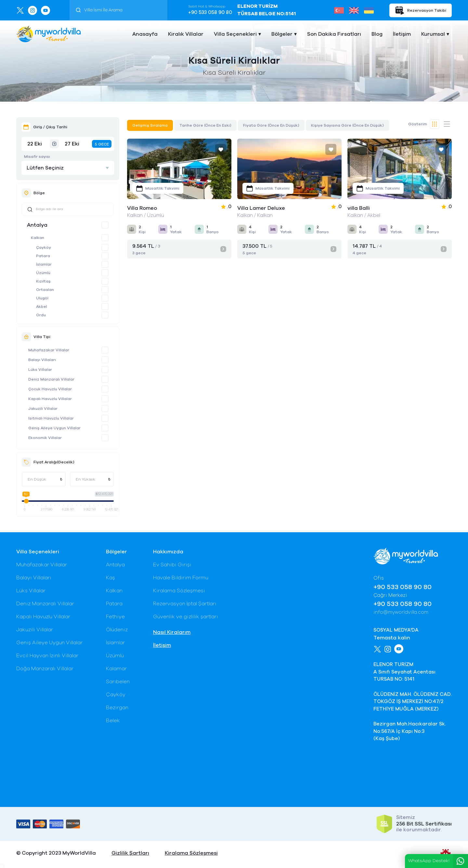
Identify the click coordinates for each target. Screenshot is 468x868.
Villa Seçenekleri (235, 34)
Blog (377, 34)
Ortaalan (45, 290)
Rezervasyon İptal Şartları (185, 604)
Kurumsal (433, 34)
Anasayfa (145, 34)
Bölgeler (282, 34)
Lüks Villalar (40, 370)
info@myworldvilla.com (401, 612)
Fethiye (115, 617)
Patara (43, 256)
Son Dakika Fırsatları (334, 34)
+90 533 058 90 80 (210, 13)
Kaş (110, 578)
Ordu (41, 315)
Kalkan (38, 238)
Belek (113, 721)
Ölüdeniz (117, 630)
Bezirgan (117, 708)
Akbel (42, 307)
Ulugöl (42, 298)
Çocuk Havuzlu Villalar (50, 389)
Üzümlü (43, 273)
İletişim (402, 34)
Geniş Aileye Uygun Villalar (54, 428)
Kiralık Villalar (186, 34)
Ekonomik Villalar (45, 438)
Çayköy (44, 247)
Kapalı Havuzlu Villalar (50, 399)
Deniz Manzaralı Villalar (51, 379)
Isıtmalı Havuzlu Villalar (51, 418)
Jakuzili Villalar (43, 409)
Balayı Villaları (42, 360)
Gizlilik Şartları (130, 853)
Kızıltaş (43, 281)
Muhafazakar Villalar (49, 350)
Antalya (37, 225)
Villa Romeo (142, 208)
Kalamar (116, 669)
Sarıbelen (118, 682)
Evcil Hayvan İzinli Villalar (47, 656)
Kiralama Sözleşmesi (179, 591)
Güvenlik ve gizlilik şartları (186, 617)
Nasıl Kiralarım (172, 632)
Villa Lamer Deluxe (261, 208)
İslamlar (44, 264)
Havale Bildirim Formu (181, 578)
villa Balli (359, 208)
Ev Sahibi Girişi (172, 565)
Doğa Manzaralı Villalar (45, 669)
